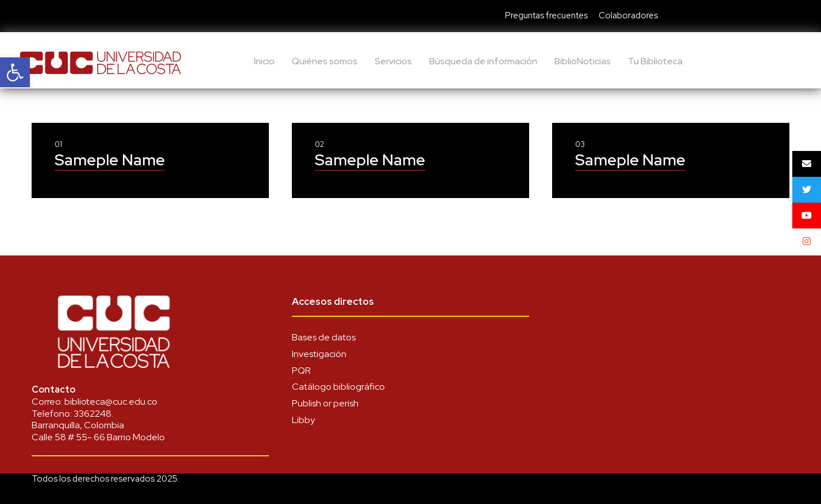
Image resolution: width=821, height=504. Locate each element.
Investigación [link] (319, 354)
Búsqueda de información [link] (483, 61)
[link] (15, 72)
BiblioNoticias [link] (583, 61)
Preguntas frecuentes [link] (546, 15)
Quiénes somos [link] (325, 61)
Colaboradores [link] (628, 15)
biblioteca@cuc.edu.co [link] (111, 402)
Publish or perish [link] (325, 403)
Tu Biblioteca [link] (655, 61)
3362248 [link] (92, 414)
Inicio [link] (264, 61)
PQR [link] (301, 371)
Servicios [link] (393, 61)
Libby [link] (303, 420)
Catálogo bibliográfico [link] (338, 387)
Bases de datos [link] (324, 337)
